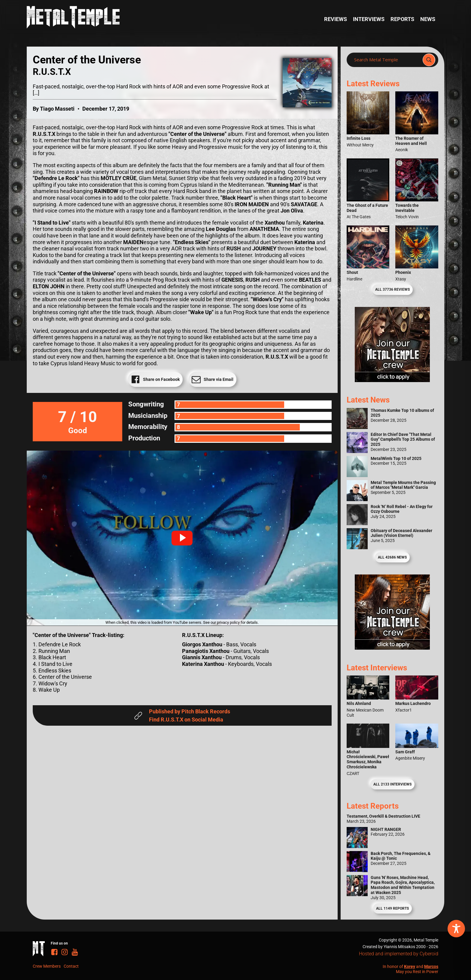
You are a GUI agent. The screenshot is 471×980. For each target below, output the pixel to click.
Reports (402, 19)
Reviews (336, 19)
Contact (71, 966)
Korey (410, 966)
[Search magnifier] (429, 60)
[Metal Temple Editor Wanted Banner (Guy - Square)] (392, 648)
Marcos (431, 966)
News (428, 19)
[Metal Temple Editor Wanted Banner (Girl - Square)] (392, 380)
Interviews (369, 19)
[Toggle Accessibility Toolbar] (456, 929)
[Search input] (386, 60)
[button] (182, 538)
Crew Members (47, 966)
